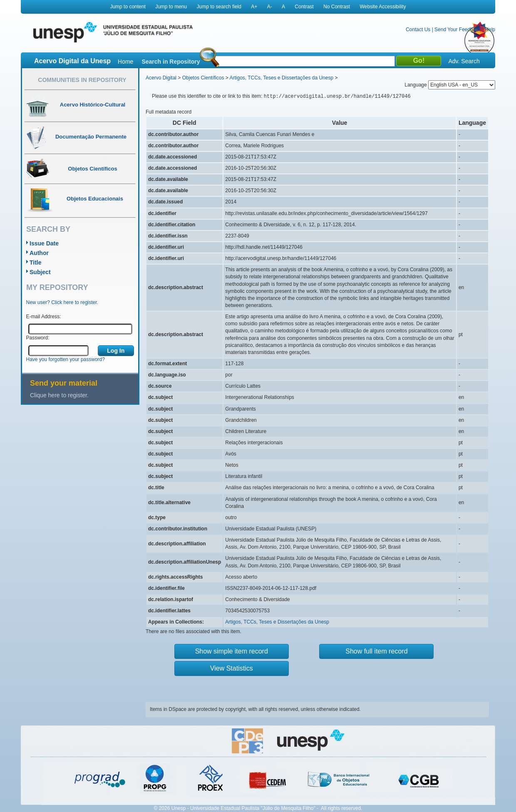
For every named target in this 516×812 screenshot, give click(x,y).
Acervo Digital (161, 78)
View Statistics (232, 668)
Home (125, 62)
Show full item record (376, 651)
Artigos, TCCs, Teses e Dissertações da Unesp (281, 78)
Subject (40, 272)
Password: (38, 338)
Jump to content (128, 7)
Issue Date (44, 243)
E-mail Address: (44, 317)
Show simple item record (232, 651)
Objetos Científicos (203, 78)
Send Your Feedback (458, 30)
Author (39, 253)
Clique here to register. (59, 395)
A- (270, 7)
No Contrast (337, 7)
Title (36, 262)
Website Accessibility (383, 7)
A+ (254, 7)
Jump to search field (219, 7)
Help (490, 30)
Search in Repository (171, 62)
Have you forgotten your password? (66, 359)
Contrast (304, 7)
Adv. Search (464, 61)
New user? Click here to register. (62, 302)
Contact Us (418, 30)
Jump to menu (171, 7)
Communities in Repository (82, 80)
